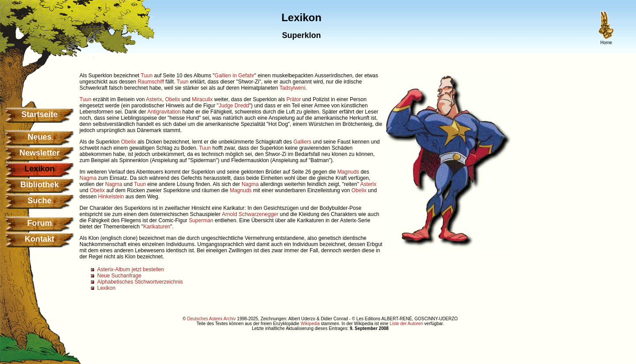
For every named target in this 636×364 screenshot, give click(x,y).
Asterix (154, 99)
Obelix (173, 99)
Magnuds (348, 172)
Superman (201, 220)
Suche (39, 201)
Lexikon (106, 288)
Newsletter (40, 153)
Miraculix (202, 99)
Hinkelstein (111, 197)
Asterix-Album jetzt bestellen (131, 269)
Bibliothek (40, 185)
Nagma (88, 178)
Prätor (294, 99)
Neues (39, 137)
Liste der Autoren (406, 324)
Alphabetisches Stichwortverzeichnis (140, 282)
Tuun (147, 76)
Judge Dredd (234, 106)
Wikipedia (310, 324)
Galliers (302, 142)
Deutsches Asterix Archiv (212, 319)
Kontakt (40, 239)
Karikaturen (157, 227)
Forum (40, 223)
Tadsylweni (293, 88)
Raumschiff (151, 82)
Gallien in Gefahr (235, 76)
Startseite (39, 114)
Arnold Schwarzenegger (250, 214)
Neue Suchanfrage (119, 276)
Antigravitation (164, 112)
